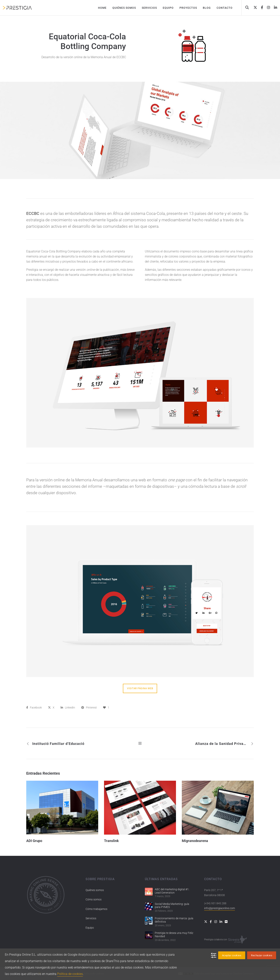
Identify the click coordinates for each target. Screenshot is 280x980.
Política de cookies (70, 974)
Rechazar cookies (262, 955)
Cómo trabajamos (96, 909)
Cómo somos (94, 899)
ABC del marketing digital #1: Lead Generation (172, 891)
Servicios (91, 918)
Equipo (90, 928)
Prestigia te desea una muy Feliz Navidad (174, 935)
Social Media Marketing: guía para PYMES (172, 906)
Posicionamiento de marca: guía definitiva (174, 920)
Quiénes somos (95, 890)
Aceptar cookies (232, 955)
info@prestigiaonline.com (220, 908)
